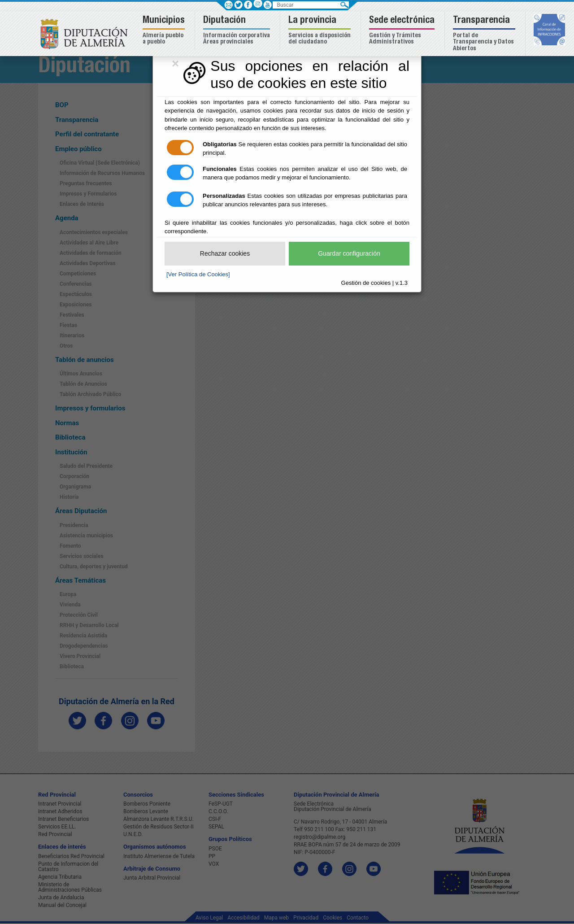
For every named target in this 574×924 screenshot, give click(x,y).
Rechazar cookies (225, 253)
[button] (165, 31)
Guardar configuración (349, 253)
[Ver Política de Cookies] (198, 274)
